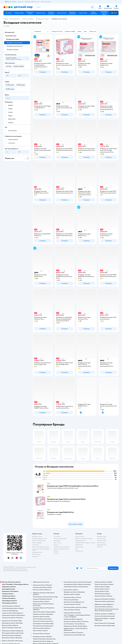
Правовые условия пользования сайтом (26, 567)
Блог (77, 549)
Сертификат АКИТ (37, 552)
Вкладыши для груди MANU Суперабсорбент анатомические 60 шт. (73, 486)
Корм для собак (101, 543)
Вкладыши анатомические (15, 46)
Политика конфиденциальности (41, 547)
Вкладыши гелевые (13, 50)
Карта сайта (35, 556)
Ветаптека (100, 547)
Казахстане (19, 571)
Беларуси (25, 571)
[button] (114, 13)
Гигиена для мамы (28, 19)
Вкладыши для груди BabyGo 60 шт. (61, 512)
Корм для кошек (101, 539)
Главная (6, 19)
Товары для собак (102, 541)
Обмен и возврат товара (39, 541)
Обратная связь (36, 554)
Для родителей (14, 19)
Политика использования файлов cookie (41, 550)
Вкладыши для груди (42, 19)
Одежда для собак (102, 545)
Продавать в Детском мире (39, 539)
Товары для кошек (102, 536)
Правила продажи (37, 543)
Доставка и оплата (37, 536)
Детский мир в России (9, 571)
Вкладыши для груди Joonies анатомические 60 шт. (67, 499)
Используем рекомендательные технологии (15, 569)
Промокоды (35, 545)
